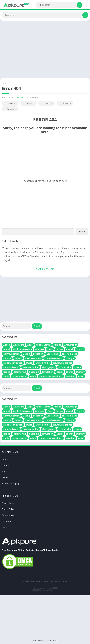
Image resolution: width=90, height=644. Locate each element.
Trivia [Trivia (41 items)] (33, 376)
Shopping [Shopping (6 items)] (34, 372)
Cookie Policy (8, 509)
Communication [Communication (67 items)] (11, 354)
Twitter (27, 103)
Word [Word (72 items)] (81, 376)
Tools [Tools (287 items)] (6, 376)
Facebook (10, 103)
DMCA (5, 527)
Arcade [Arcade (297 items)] (57, 345)
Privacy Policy (8, 503)
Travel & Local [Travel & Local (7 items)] (19, 376)
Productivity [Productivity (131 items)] (65, 367)
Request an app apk (11, 483)
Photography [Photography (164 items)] (49, 367)
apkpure (19, 98)
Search (82, 231)
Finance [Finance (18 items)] (7, 358)
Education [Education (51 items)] (38, 354)
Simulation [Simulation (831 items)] (48, 372)
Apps (4, 471)
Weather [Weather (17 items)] (70, 376)
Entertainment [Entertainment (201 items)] (69, 354)
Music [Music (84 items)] (29, 363)
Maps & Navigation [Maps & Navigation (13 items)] (13, 363)
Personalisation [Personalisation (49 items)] (11, 367)
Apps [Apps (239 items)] (30, 345)
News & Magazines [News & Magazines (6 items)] (63, 363)
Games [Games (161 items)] (18, 358)
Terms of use (8, 515)
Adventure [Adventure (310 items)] (19, 345)
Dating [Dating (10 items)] (26, 354)
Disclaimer (7, 521)
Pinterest (46, 103)
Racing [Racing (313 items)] (7, 372)
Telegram (65, 103)
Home (5, 83)
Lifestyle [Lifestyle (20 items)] (70, 358)
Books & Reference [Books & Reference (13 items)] (22, 349)
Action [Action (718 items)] (7, 345)
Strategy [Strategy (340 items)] (80, 372)
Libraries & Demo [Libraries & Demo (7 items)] (54, 358)
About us (6, 465)
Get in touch (45, 269)
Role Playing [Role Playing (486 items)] (20, 372)
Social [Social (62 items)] (60, 372)
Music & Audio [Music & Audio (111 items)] (43, 363)
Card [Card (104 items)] (50, 349)
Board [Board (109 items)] (7, 349)
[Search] (59, 5)
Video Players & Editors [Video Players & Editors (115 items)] (51, 376)
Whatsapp (10, 109)
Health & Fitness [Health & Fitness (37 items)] (33, 358)
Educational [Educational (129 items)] (53, 354)
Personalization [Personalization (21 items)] (31, 367)
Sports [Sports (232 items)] (69, 372)
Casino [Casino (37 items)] (59, 349)
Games (5, 477)
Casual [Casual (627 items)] (70, 349)
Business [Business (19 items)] (40, 349)
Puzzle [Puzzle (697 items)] (78, 367)
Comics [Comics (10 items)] (80, 349)
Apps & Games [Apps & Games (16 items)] (43, 345)
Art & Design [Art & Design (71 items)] (71, 345)
